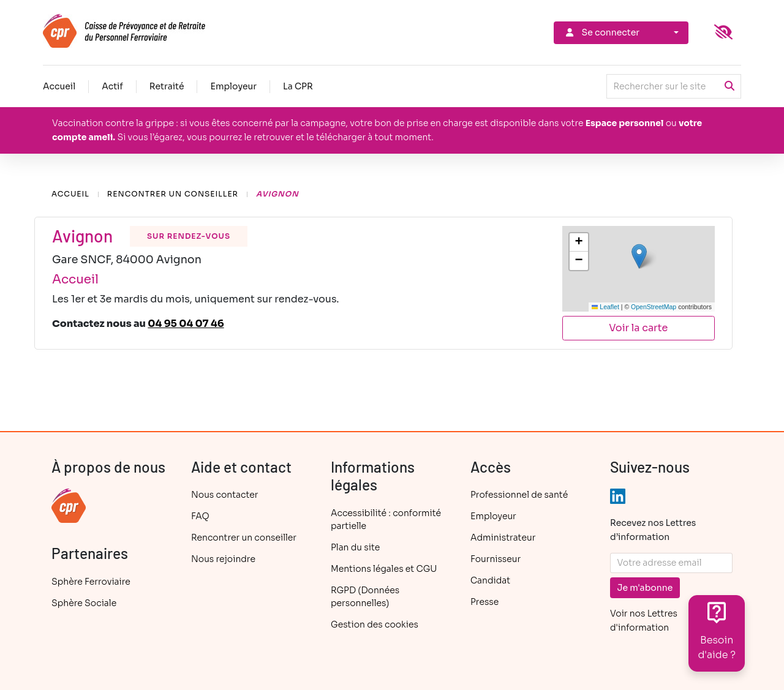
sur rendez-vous (189, 236)
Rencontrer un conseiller (173, 194)
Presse (484, 602)
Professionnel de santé (519, 495)
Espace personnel (625, 123)
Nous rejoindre (223, 559)
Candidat (490, 580)
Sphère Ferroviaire (91, 582)
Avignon (82, 236)
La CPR (298, 86)
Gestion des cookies (375, 624)
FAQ (200, 516)
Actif (112, 86)
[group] (639, 269)
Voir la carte (638, 328)
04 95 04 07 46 (186, 324)
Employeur (233, 86)
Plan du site (355, 547)
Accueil (59, 86)
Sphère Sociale (84, 603)
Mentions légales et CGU (384, 569)
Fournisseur (496, 559)
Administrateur (503, 538)
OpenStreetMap (654, 307)
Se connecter (601, 32)
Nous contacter (224, 495)
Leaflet (605, 307)
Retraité (167, 86)
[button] (639, 256)
